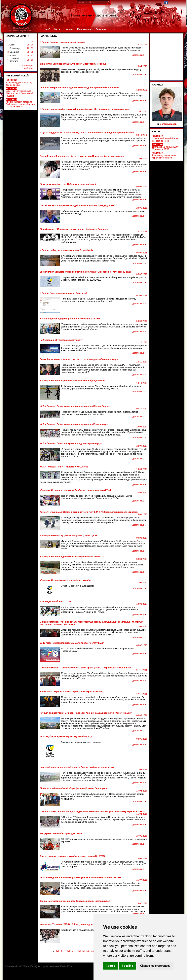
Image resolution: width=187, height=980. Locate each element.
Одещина (14, 52)
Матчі (57, 29)
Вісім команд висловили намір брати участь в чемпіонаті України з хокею (80, 877)
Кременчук (15, 48)
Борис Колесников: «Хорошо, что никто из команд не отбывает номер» (79, 359)
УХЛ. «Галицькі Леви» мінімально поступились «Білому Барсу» (75, 406)
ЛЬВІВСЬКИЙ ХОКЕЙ (17, 76)
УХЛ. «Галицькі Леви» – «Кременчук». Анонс (64, 467)
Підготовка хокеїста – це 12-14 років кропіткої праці (68, 184)
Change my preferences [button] (155, 966)
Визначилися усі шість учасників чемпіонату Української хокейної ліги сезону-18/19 (85, 272)
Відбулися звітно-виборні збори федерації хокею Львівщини (73, 788)
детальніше (139, 55)
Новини (69, 29)
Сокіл (12, 45)
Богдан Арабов (168, 124)
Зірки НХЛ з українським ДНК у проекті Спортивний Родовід (19, 92)
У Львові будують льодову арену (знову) (19, 82)
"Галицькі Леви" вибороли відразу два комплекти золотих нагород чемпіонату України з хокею (92, 811)
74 (32, 45)
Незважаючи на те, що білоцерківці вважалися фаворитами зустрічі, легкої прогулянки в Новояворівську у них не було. (99, 413)
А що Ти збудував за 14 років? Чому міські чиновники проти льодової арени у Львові (87, 133)
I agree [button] (111, 966)
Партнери (101, 29)
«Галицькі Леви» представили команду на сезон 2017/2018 (72, 557)
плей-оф (28, 68)
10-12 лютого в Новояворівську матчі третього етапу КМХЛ (72, 643)
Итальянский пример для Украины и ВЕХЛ (165, 147)
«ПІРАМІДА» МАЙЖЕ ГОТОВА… (57, 601)
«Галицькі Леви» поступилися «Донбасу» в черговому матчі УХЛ (75, 490)
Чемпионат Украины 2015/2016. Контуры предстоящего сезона (74, 924)
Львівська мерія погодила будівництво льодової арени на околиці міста (20, 103)
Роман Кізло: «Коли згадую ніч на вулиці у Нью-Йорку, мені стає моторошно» (82, 156)
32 (32, 56)
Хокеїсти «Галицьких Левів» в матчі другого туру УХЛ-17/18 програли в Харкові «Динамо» (89, 512)
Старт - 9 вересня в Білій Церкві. (78, 586)
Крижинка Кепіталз (14, 60)
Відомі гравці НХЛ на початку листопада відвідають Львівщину (75, 229)
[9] (83, 951)
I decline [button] (128, 966)
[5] (69, 951)
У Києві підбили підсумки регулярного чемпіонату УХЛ (70, 319)
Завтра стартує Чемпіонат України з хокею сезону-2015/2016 (73, 856)
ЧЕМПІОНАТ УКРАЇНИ (17, 36)
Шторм (13, 56)
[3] (61, 951)
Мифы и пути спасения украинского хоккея (164, 155)
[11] (92, 951)
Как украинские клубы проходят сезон (61, 833)
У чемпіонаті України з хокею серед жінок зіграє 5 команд (71, 692)
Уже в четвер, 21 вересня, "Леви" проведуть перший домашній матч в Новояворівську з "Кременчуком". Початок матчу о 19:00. (97, 497)
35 (32, 52)
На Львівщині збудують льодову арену (61, 340)
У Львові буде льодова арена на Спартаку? (63, 293)
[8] (80, 951)
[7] (76, 951)
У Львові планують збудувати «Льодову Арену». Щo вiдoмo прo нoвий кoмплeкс (84, 109)
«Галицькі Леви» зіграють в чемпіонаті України (65, 580)
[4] (65, 951)
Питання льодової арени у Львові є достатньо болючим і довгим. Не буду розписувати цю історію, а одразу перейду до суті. (99, 300)
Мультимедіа (84, 29)
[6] (72, 951)
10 (32, 60)
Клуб (47, 29)
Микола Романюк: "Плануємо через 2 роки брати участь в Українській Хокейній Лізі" (86, 668)
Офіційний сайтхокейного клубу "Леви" (21, 29)
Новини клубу (48, 36)
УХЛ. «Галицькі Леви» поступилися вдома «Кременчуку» (71, 443)
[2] (58, 951)
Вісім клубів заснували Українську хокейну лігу (66, 736)
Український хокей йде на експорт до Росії (165, 138)
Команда (157, 85)
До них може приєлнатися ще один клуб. (82, 742)
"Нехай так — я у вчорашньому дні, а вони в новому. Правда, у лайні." (78, 205)
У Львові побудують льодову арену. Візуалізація (66, 250)
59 (32, 48)
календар (28, 66)
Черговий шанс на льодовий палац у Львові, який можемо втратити (77, 767)
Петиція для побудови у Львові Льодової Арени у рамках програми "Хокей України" (86, 713)
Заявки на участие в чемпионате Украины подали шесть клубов (75, 901)
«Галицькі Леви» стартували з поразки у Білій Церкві (69, 535)
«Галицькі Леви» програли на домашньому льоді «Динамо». (73, 381)
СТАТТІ (156, 132)
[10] (88, 951)
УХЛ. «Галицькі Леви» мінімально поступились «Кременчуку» (74, 424)
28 (28, 45)
